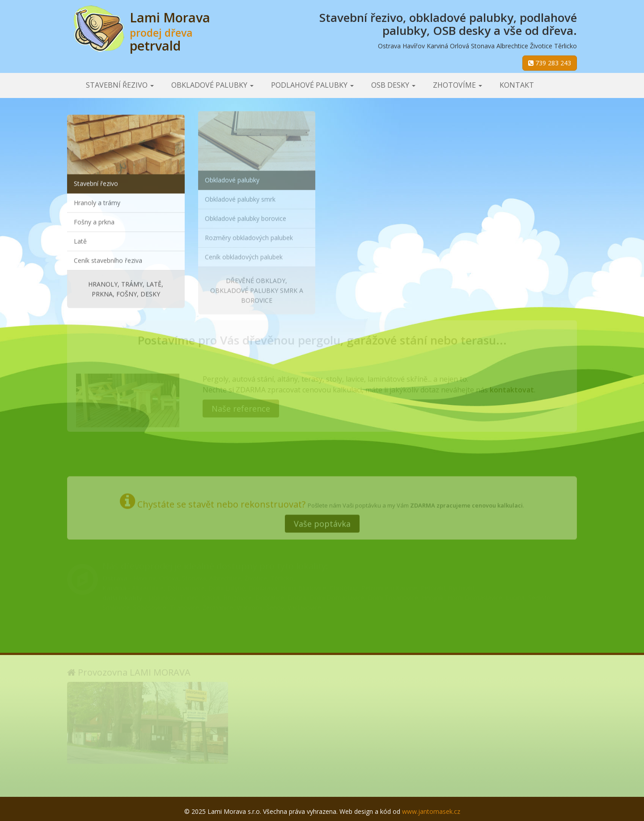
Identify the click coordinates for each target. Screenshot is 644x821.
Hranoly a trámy (97, 202)
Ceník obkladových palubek (244, 254)
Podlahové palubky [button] (312, 85)
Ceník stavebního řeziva (108, 259)
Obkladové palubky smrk (240, 197)
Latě (80, 240)
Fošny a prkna (94, 221)
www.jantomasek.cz (431, 811)
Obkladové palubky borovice (246, 216)
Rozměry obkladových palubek (249, 235)
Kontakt (517, 85)
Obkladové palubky (232, 177)
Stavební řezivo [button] (120, 85)
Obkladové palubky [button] (212, 85)
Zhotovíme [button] (458, 85)
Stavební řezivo (96, 182)
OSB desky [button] (393, 85)
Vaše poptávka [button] (322, 521)
